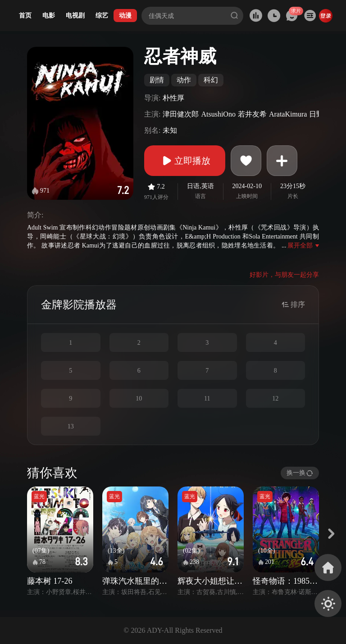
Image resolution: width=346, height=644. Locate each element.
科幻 (211, 80)
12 (275, 399)
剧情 (157, 80)
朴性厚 (173, 98)
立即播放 (185, 161)
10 (139, 399)
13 (71, 426)
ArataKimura (288, 114)
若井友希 (252, 114)
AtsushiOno (218, 114)
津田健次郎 (181, 114)
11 (207, 399)
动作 (184, 80)
